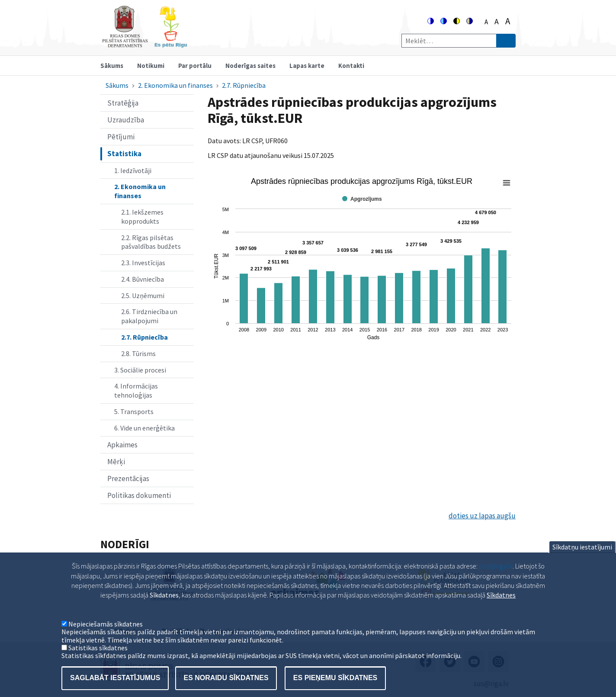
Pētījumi (121, 137)
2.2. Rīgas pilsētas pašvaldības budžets (151, 242)
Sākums (112, 66)
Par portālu (195, 66)
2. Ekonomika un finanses (175, 85)
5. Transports (134, 411)
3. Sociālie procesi (140, 370)
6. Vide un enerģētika (144, 428)
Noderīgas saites (250, 66)
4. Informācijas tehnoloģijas (136, 390)
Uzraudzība (126, 120)
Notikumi (151, 66)
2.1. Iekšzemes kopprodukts (142, 217)
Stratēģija (123, 103)
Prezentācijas (128, 479)
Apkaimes (122, 445)
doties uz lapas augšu (482, 516)
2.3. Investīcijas (143, 263)
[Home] (144, 44)
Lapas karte (307, 66)
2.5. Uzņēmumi (143, 296)
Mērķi (116, 462)
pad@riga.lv (496, 575)
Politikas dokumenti (139, 495)
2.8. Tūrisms (138, 353)
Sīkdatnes (501, 604)
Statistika (124, 154)
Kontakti (351, 66)
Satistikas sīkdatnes (98, 656)
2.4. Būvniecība (143, 279)
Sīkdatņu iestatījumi (582, 556)
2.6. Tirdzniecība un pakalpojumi (149, 316)
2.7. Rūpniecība (244, 85)
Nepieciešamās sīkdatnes (106, 633)
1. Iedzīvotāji (133, 170)
